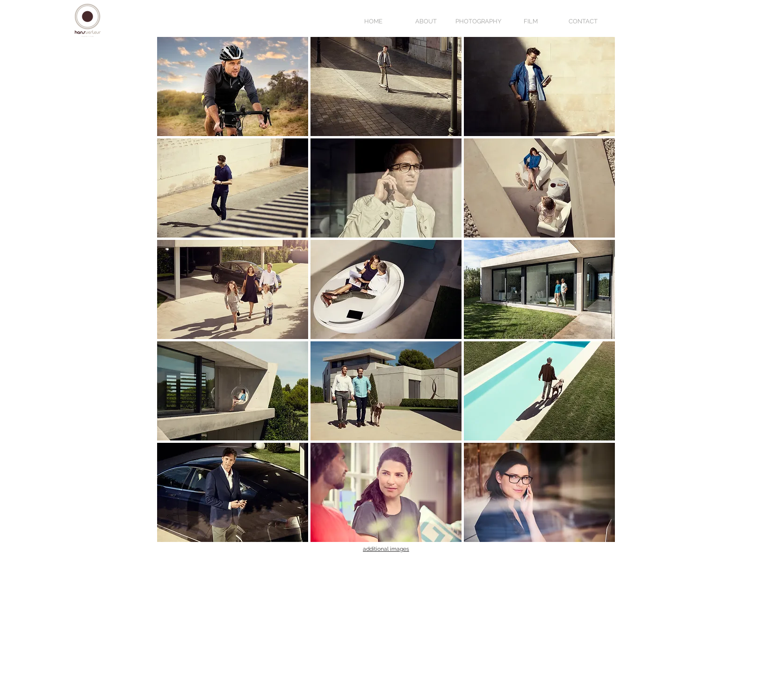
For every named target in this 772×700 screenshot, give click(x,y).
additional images (386, 549)
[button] (233, 87)
